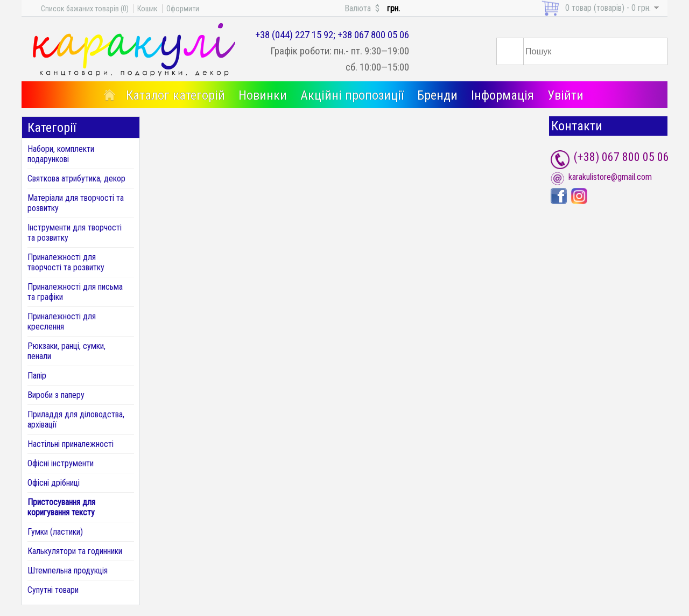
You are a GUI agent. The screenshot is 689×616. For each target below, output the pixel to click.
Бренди (437, 95)
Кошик (147, 9)
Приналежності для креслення (62, 321)
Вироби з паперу (56, 395)
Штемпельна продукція (68, 570)
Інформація (502, 95)
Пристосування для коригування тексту (61, 507)
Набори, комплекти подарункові (61, 154)
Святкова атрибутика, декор (76, 178)
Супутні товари (53, 590)
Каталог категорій (175, 95)
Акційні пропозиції (352, 95)
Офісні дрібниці (54, 483)
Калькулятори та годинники (75, 551)
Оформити (183, 9)
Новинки (263, 95)
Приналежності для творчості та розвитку (66, 262)
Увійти (565, 95)
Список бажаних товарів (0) (85, 9)
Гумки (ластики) (55, 532)
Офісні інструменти (61, 463)
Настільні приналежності (71, 444)
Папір (37, 376)
